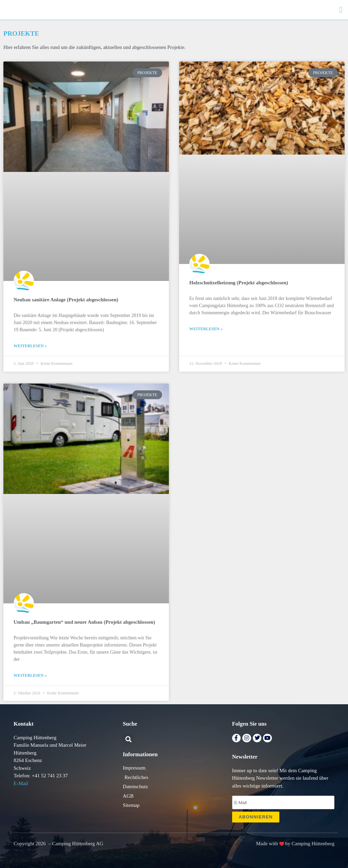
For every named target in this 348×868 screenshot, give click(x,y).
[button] (341, 10)
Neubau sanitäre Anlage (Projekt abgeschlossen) (66, 300)
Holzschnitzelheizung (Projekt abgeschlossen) (239, 283)
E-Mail (21, 783)
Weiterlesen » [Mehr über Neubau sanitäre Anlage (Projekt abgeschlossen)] (30, 346)
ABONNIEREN (256, 817)
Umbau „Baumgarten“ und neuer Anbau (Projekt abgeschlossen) (84, 622)
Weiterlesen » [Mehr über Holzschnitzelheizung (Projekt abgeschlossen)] (206, 329)
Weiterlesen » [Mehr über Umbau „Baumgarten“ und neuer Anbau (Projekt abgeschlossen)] (30, 675)
